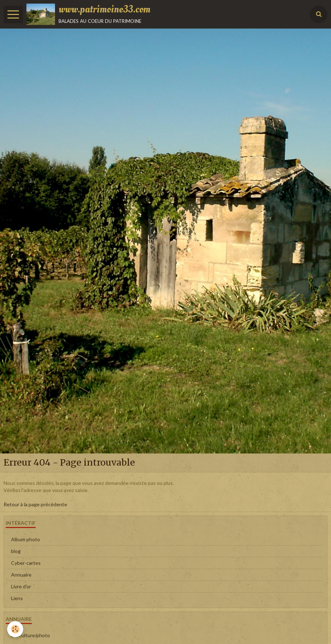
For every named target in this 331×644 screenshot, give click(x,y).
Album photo (26, 539)
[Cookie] (15, 629)
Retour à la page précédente (35, 504)
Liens (17, 598)
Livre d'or (21, 586)
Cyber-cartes (26, 563)
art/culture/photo (31, 635)
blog (16, 551)
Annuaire (21, 575)
